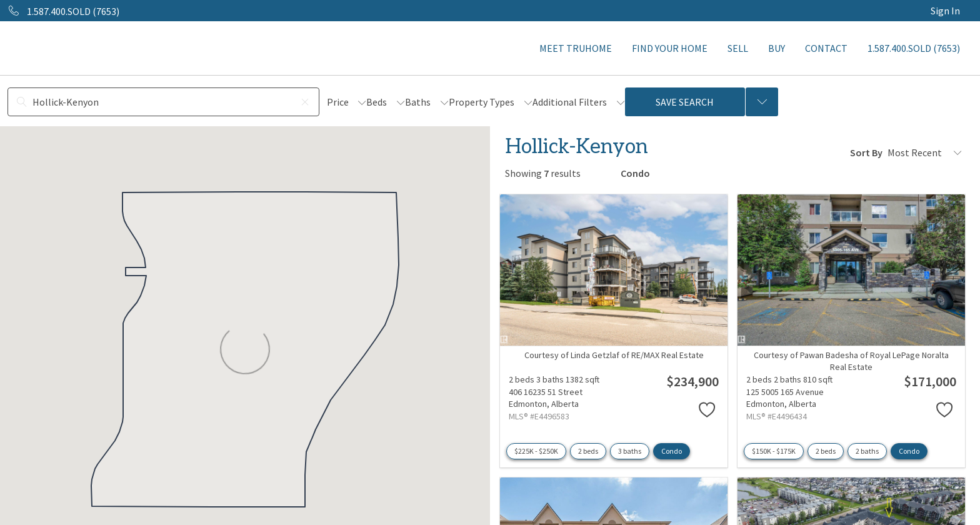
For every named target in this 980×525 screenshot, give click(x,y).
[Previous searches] (762, 102)
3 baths (630, 451)
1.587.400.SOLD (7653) (914, 48)
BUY (777, 48)
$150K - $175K (774, 451)
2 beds (588, 451)
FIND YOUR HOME (670, 48)
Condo (672, 451)
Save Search (685, 102)
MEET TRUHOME (576, 48)
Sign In (945, 11)
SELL (738, 48)
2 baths (867, 451)
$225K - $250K (536, 451)
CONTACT (826, 48)
